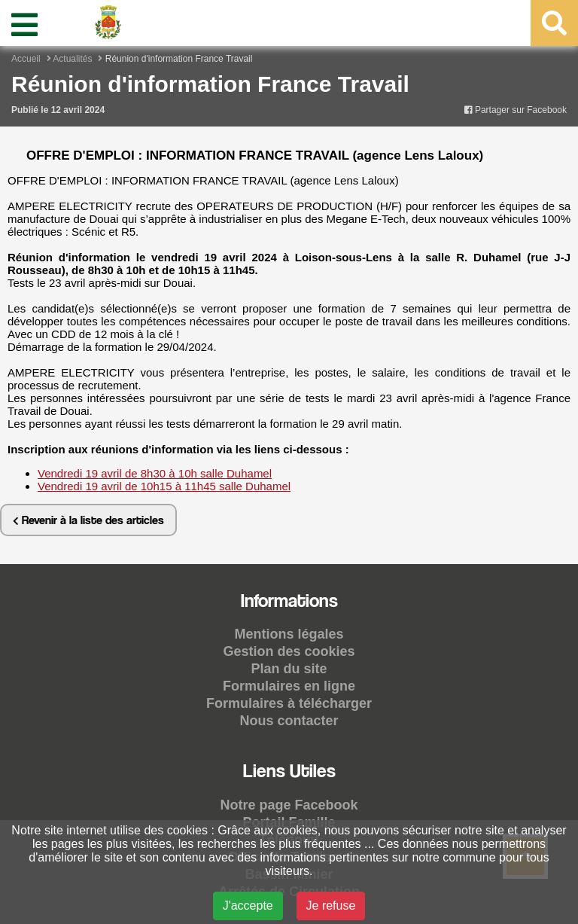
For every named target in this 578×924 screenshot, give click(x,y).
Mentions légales (289, 634)
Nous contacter (289, 721)
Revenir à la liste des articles (88, 520)
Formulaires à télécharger (289, 703)
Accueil (26, 59)
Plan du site (289, 669)
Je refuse (331, 906)
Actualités (72, 59)
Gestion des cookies (289, 651)
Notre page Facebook (289, 805)
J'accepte (248, 906)
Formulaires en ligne (289, 686)
